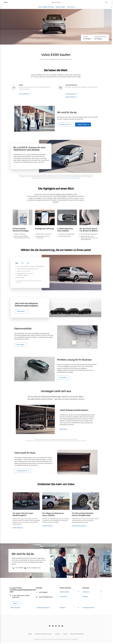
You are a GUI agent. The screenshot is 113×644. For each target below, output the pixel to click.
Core (17, 263)
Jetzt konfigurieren (24, 94)
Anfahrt (15, 603)
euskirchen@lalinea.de (32, 568)
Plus (22, 263)
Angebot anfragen (60, 7)
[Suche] (106, 2)
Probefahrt (62, 608)
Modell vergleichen (18, 528)
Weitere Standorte (15, 608)
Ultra (28, 263)
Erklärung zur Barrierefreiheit (77, 634)
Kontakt (65, 634)
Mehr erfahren (21, 311)
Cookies (30, 634)
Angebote (85, 597)
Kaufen (85, 37)
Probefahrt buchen (64, 124)
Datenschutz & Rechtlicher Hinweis (43, 634)
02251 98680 (18, 568)
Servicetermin (71, 7)
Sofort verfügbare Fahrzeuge (46, 7)
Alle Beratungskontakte (43, 608)
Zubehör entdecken (48, 526)
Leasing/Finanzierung (100, 37)
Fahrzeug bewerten (22, 471)
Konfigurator (86, 592)
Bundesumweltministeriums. (73, 178)
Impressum (57, 634)
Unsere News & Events (88, 608)
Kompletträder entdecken (79, 526)
